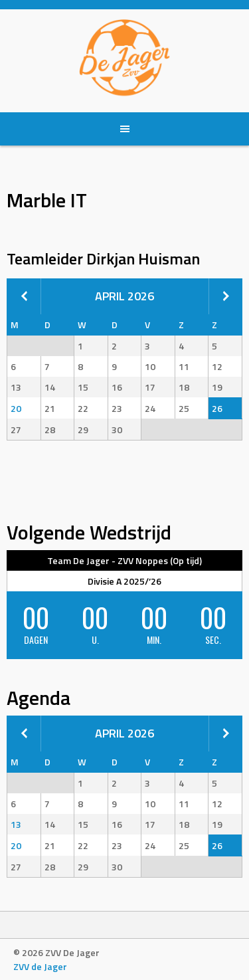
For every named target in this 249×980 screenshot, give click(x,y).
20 (16, 408)
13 (16, 824)
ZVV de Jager (40, 966)
